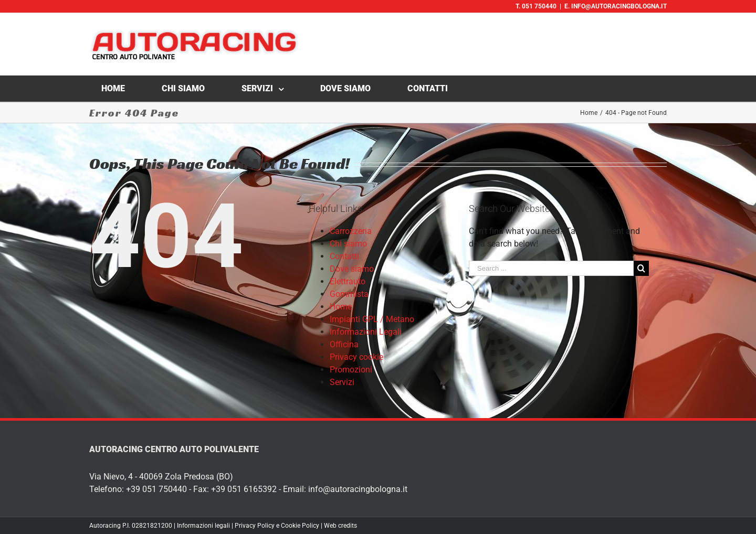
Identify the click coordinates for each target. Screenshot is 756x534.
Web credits (340, 526)
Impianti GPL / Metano (372, 319)
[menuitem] (119, 89)
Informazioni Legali (366, 332)
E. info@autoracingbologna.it (616, 6)
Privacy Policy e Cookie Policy (277, 526)
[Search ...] (551, 268)
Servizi (342, 382)
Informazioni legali (203, 526)
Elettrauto (348, 281)
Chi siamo (348, 244)
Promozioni (351, 370)
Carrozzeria (351, 231)
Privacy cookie (356, 357)
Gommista (349, 294)
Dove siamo (352, 269)
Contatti (344, 256)
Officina (344, 344)
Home (341, 307)
